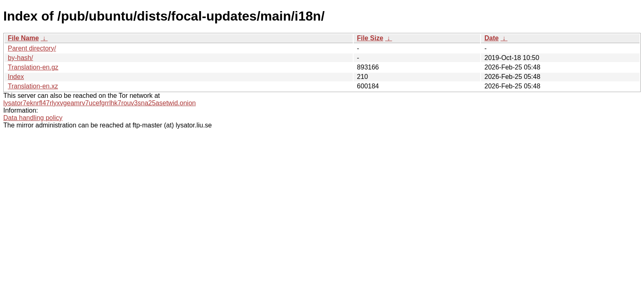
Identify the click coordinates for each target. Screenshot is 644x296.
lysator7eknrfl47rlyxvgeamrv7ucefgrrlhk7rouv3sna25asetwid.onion (100, 103)
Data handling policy (33, 118)
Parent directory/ (32, 48)
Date (491, 38)
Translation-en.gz (33, 67)
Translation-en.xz (33, 86)
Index (16, 77)
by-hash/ (20, 58)
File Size (370, 38)
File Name (23, 38)
